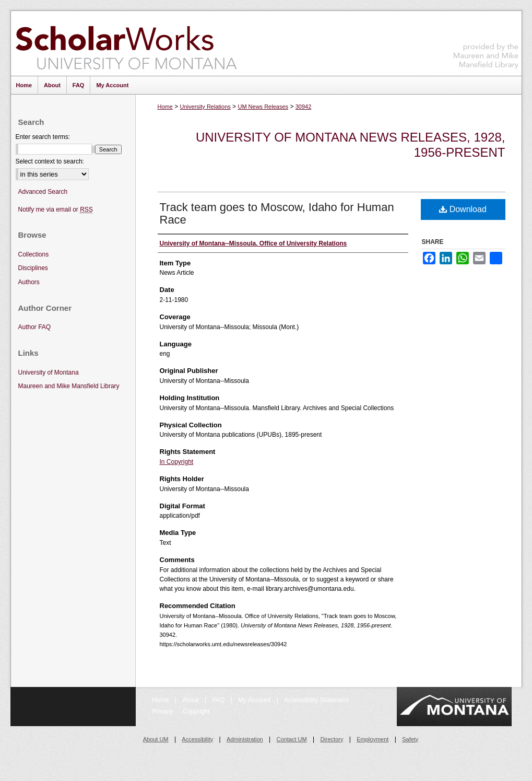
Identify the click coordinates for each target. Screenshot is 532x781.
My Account (255, 700)
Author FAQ (35, 327)
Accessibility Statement (316, 700)
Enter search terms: (43, 137)
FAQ (219, 700)
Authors (29, 282)
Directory (332, 739)
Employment (373, 739)
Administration (245, 739)
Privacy (164, 712)
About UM (156, 739)
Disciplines (33, 268)
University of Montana (49, 372)
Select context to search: (50, 161)
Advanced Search (43, 192)
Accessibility (197, 739)
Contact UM (292, 739)
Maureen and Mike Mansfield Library (486, 42)
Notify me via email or (56, 210)
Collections (34, 254)
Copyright (196, 712)
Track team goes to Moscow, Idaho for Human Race (277, 213)
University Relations (205, 107)
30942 (304, 107)
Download (463, 209)
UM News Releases (263, 107)
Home (165, 107)
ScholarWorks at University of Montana (126, 43)
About (191, 700)
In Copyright (177, 462)
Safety (410, 739)
